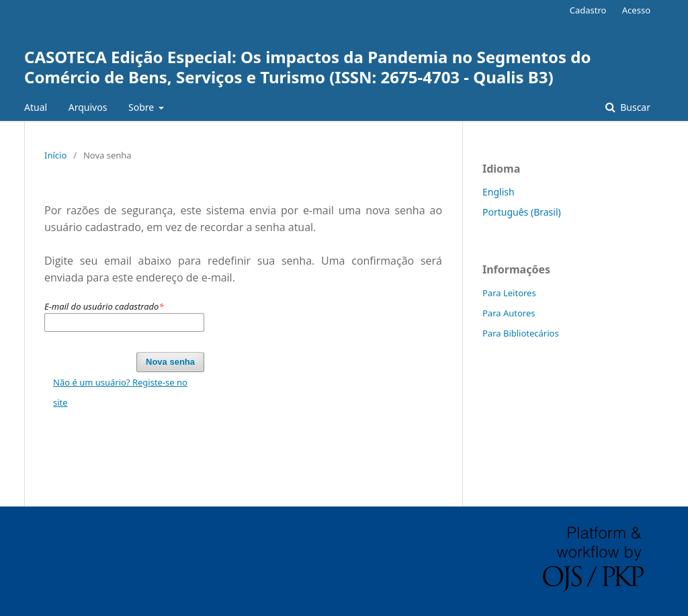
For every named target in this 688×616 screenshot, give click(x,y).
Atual (36, 107)
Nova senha (170, 362)
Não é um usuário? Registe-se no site (120, 392)
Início (55, 155)
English (499, 192)
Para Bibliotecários (521, 333)
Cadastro (588, 10)
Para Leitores (509, 293)
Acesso (636, 10)
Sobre (142, 107)
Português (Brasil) (522, 212)
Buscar (634, 107)
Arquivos (88, 107)
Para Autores (509, 313)
